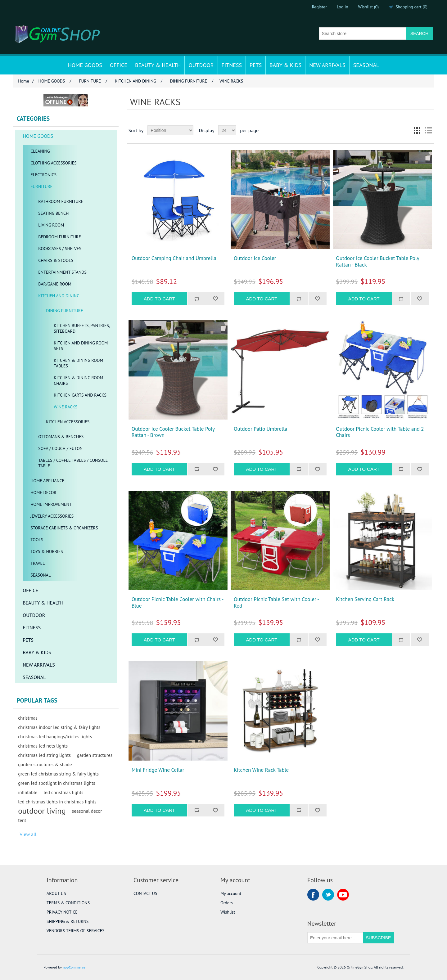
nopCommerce (74, 967)
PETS (256, 65)
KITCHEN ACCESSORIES (68, 422)
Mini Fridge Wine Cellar (158, 770)
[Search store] (363, 34)
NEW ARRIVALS (327, 65)
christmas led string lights (44, 755)
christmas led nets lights (43, 746)
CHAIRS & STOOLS (56, 260)
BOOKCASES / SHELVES (60, 249)
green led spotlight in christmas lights (56, 783)
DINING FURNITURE (64, 311)
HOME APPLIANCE (47, 481)
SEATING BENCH (53, 213)
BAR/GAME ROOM (55, 284)
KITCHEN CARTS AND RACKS (80, 395)
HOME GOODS (85, 65)
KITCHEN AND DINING (59, 296)
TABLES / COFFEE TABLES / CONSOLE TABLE (73, 463)
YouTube (343, 895)
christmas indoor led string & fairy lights (59, 727)
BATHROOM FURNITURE (61, 201)
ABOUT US (56, 893)
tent (22, 820)
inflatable (28, 792)
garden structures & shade (45, 764)
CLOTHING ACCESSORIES (54, 163)
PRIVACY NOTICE (62, 912)
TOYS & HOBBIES (47, 551)
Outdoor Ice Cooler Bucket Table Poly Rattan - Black (377, 261)
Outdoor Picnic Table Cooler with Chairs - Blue (177, 602)
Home (23, 81)
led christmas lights (63, 792)
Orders (227, 903)
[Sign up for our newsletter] (335, 938)
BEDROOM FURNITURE (59, 237)
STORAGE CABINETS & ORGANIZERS (64, 528)
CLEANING (40, 151)
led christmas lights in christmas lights (57, 802)
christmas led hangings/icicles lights (55, 736)
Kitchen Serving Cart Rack (365, 599)
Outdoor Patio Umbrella (260, 429)
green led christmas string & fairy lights (58, 774)
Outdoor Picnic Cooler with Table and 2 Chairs (380, 432)
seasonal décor (87, 811)
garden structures (95, 755)
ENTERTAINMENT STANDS (62, 272)
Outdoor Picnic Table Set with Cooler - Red (276, 602)
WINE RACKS (65, 407)
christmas (28, 718)
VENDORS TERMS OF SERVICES (76, 931)
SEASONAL (366, 65)
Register (319, 7)
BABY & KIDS (285, 65)
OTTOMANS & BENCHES (61, 437)
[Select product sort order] (170, 130)
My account (231, 893)
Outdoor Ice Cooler (255, 258)
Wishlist (228, 912)
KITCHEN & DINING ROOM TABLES (78, 363)
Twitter (328, 895)
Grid (417, 130)
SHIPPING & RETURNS (68, 921)
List (428, 130)
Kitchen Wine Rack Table (261, 770)
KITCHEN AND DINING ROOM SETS (81, 346)
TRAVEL (38, 563)
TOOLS (37, 540)
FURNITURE (41, 187)
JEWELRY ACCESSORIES (52, 516)
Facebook (313, 895)
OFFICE (119, 65)
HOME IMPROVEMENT (51, 504)
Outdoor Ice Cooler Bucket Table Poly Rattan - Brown (173, 432)
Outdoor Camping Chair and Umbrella (174, 258)
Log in (343, 7)
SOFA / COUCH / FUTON (60, 448)
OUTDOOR (201, 65)
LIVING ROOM (51, 225)
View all (28, 834)
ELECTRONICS (43, 175)
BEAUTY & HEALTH (158, 65)
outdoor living (42, 811)
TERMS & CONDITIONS (68, 903)
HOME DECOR (43, 492)
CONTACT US (145, 893)
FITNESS (232, 65)
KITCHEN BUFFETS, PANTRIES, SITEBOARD (82, 328)
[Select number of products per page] (227, 130)
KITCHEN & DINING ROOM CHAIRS (78, 380)
